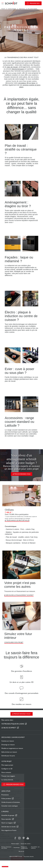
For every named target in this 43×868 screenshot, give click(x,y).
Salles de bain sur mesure (9, 752)
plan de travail (12, 67)
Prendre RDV (35, 3)
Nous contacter (6, 772)
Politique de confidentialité (24, 848)
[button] (5, 867)
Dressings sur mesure (8, 745)
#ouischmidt (17, 848)
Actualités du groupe (8, 815)
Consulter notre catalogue (10, 806)
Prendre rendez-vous (15, 784)
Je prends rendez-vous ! (22, 714)
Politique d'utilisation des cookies (6, 848)
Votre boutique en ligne (13, 724)
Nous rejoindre (6, 819)
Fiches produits (6, 799)
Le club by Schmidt (7, 780)
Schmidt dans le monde (9, 827)
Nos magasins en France (9, 830)
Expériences (22, 9)
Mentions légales (15, 844)
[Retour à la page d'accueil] (11, 3)
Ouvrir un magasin (7, 823)
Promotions (5, 795)
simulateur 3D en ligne (27, 83)
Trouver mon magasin (8, 776)
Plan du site (21, 851)
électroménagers (18, 69)
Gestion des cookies (26, 844)
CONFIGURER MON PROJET (14, 642)
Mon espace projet (7, 765)
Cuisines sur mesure (8, 741)
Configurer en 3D (7, 769)
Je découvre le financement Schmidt (19, 595)
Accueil (3, 9)
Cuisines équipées (12, 9)
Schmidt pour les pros (8, 756)
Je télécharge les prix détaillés (17, 520)
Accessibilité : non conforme (35, 848)
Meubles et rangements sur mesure (12, 748)
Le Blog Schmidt (9, 728)
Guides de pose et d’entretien (11, 802)
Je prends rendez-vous (22, 474)
